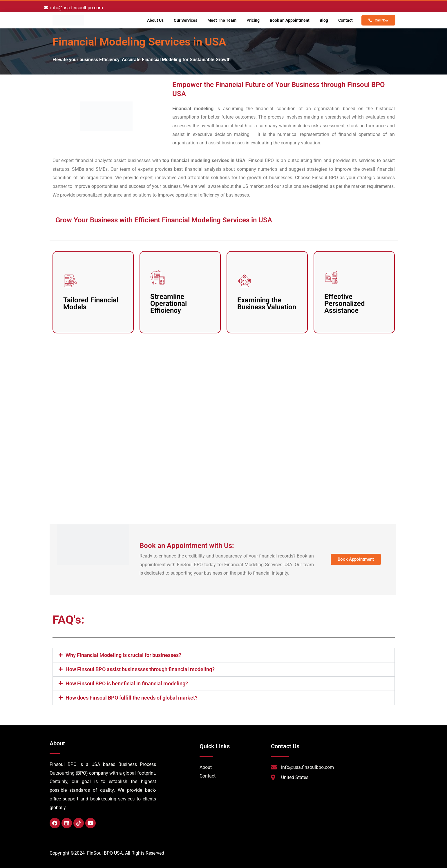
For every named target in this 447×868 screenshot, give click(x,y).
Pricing (253, 20)
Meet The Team (222, 20)
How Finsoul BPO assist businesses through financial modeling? (140, 669)
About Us (155, 20)
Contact (345, 20)
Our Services (186, 20)
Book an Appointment (290, 20)
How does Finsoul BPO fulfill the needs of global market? (132, 698)
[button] (224, 655)
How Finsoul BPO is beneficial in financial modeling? (127, 683)
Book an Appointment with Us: (187, 546)
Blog (324, 20)
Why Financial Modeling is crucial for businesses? (123, 655)
